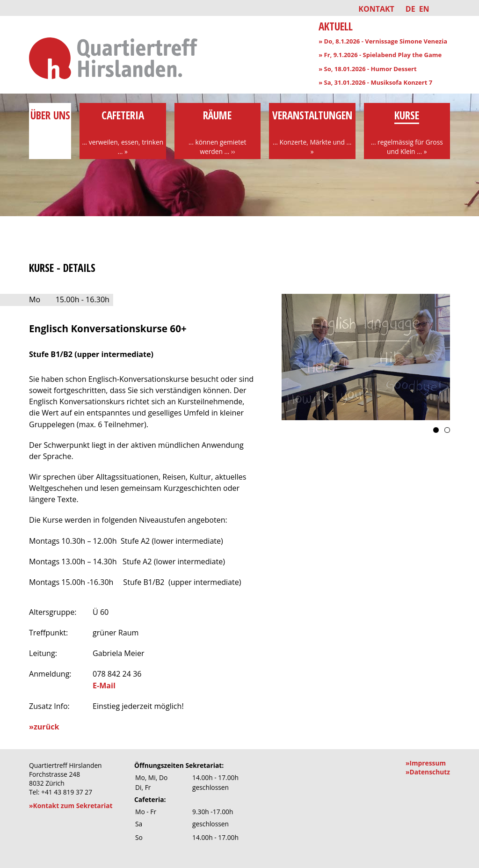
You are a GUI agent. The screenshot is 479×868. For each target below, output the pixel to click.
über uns (50, 123)
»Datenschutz (428, 772)
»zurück (44, 727)
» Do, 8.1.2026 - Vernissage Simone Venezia (383, 41)
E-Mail (104, 686)
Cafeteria (123, 132)
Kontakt (376, 9)
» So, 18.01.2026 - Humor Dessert (368, 69)
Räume (218, 132)
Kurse (407, 132)
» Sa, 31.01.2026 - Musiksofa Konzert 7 (375, 82)
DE (410, 9)
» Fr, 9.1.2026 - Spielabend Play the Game (380, 55)
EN (424, 9)
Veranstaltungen (312, 132)
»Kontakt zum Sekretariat (71, 806)
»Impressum (426, 763)
